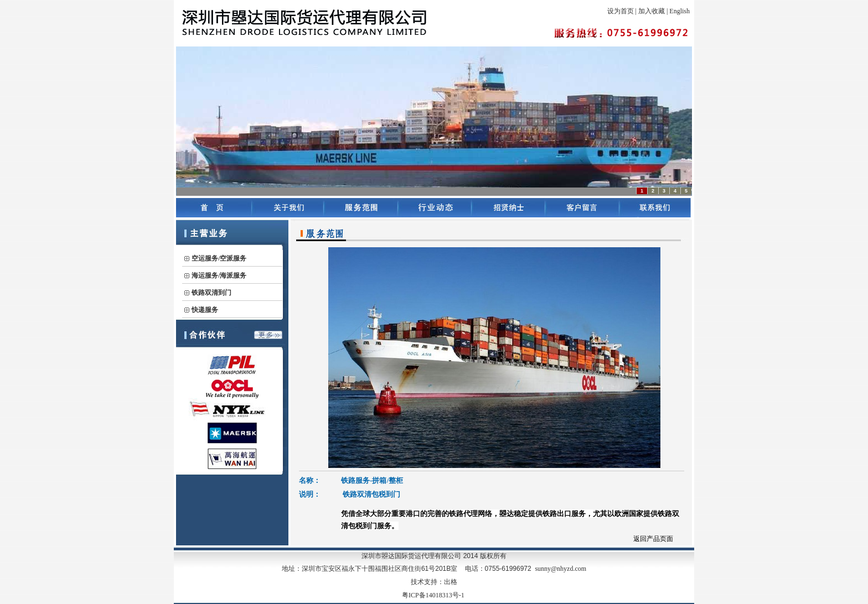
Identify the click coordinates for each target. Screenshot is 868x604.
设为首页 (621, 11)
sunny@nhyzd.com (560, 569)
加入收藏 (652, 11)
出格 (451, 582)
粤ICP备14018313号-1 (433, 595)
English (680, 11)
